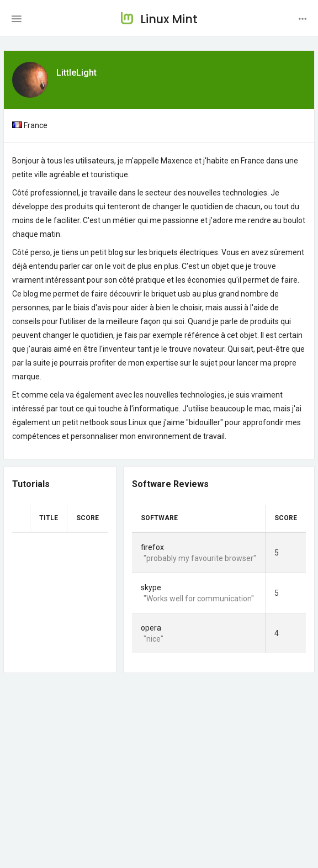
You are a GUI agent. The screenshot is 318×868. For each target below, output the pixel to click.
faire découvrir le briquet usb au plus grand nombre (180, 294)
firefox (152, 547)
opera (151, 628)
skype (151, 588)
